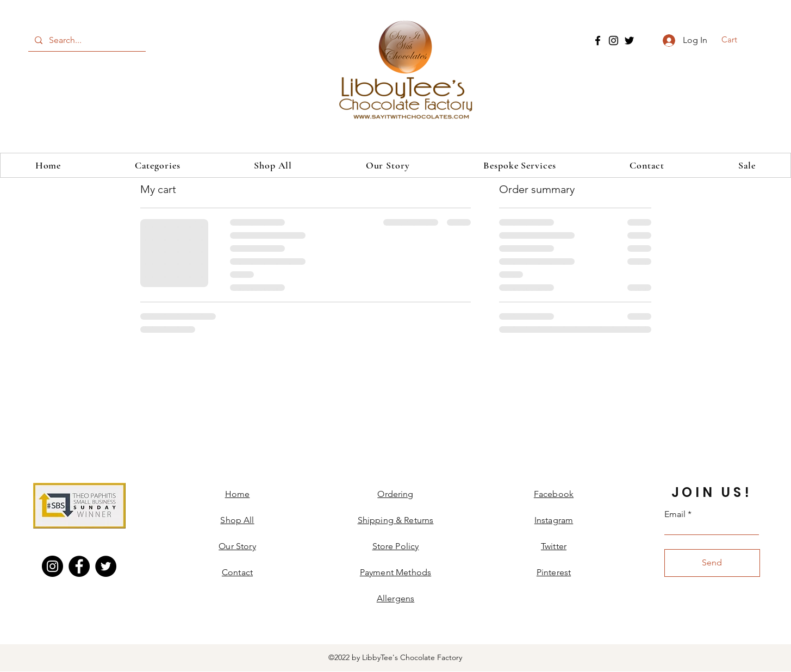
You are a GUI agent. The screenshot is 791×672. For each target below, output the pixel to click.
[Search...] (86, 40)
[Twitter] (629, 41)
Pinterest (554, 572)
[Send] (712, 563)
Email (675, 514)
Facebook (554, 494)
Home (238, 494)
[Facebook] (598, 41)
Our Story (237, 546)
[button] (736, 40)
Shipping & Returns (396, 520)
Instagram (554, 520)
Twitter (554, 546)
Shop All (237, 520)
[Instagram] (614, 41)
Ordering (395, 494)
